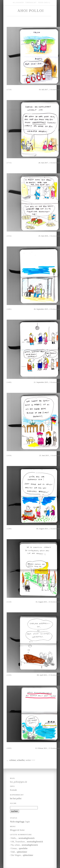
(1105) (9, 675)
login (28, 822)
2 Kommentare (55, 529)
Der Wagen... (17, 855)
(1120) (9, 602)
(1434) (9, 455)
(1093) (9, 748)
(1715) (9, 163)
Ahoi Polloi (31, 11)
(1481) (9, 309)
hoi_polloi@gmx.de (19, 782)
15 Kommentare (54, 675)
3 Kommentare (55, 89)
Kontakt (13, 790)
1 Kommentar (55, 455)
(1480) (9, 382)
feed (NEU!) (44, 3)
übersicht (31, 3)
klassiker (18, 3)
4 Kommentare (55, 309)
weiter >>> (30, 760)
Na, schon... (16, 845)
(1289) (9, 529)
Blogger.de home (17, 830)
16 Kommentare (54, 602)
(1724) (9, 89)
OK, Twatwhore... (19, 842)
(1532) (9, 236)
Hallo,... (15, 838)
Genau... (15, 848)
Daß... (14, 852)
